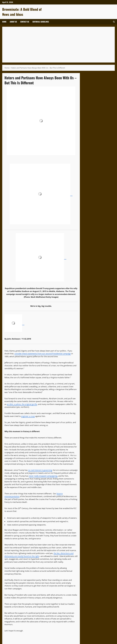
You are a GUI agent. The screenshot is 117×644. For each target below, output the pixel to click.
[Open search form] (114, 22)
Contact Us (25, 22)
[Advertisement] (58, 45)
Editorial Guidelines (41, 22)
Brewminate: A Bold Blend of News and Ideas (22, 12)
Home (4, 22)
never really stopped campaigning (43, 476)
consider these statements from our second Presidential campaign (43, 354)
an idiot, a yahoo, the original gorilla (22, 404)
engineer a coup (28, 416)
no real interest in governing (40, 470)
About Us (13, 22)
